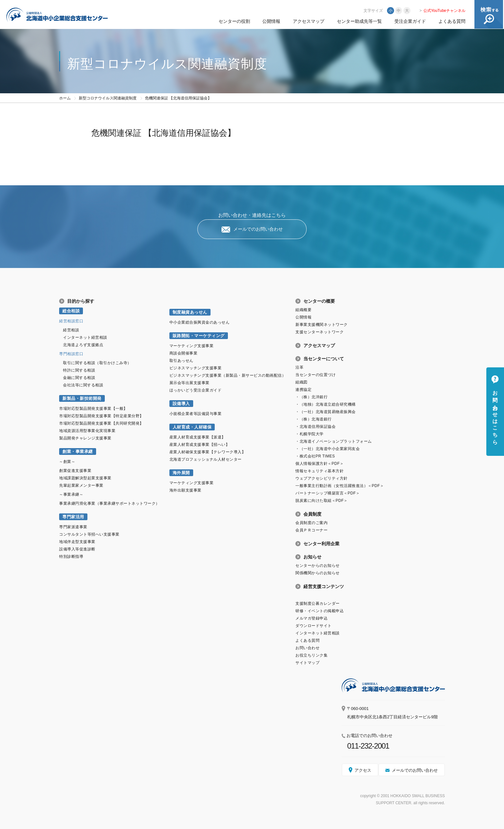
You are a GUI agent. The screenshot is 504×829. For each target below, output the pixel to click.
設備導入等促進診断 (77, 549)
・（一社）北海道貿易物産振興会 (326, 412)
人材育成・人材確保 (192, 427)
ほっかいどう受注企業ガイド (196, 390)
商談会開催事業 (184, 353)
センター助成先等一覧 (359, 21)
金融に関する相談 (79, 378)
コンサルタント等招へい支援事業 (89, 534)
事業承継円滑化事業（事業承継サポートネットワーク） (109, 503)
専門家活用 (73, 517)
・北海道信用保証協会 (315, 427)
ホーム (65, 98)
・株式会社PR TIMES (315, 456)
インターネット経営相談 (85, 337)
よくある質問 (452, 21)
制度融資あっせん (190, 312)
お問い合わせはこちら (495, 415)
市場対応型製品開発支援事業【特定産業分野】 (101, 416)
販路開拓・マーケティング (199, 336)
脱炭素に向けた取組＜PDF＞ (322, 501)
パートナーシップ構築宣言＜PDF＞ (328, 493)
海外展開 (181, 473)
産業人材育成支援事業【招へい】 (200, 445)
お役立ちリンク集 (311, 655)
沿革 (299, 367)
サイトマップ (307, 663)
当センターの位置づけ (315, 375)
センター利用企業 (321, 544)
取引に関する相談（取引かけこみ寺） (97, 363)
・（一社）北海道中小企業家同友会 (328, 449)
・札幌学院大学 (310, 434)
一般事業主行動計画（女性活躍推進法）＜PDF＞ (340, 486)
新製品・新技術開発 (82, 398)
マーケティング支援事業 (192, 346)
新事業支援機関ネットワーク (322, 325)
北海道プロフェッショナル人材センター (206, 459)
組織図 (301, 382)
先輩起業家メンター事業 (81, 485)
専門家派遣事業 (73, 527)
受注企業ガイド (410, 21)
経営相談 (71, 330)
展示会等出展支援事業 (189, 383)
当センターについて (324, 359)
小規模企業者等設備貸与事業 (196, 414)
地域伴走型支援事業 (77, 542)
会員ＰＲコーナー (311, 530)
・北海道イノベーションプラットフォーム (334, 441)
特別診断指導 (71, 557)
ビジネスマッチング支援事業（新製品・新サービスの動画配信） (228, 375)
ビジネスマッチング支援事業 (196, 368)
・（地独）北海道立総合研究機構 (326, 404)
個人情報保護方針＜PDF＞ (319, 464)
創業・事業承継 (78, 451)
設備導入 (181, 404)
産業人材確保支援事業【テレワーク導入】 (208, 452)
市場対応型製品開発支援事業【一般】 (93, 409)
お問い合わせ (307, 648)
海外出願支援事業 (185, 490)
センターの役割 (234, 21)
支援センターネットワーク (319, 332)
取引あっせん (181, 361)
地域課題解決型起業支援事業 (85, 478)
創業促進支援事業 (75, 471)
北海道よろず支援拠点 (83, 345)
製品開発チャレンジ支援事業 (85, 438)
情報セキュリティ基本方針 (319, 471)
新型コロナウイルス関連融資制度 (108, 98)
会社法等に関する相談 (83, 385)
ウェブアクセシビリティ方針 (322, 478)
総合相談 (71, 311)
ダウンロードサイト (314, 626)
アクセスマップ (309, 21)
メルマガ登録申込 (311, 618)
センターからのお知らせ (318, 566)
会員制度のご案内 (311, 523)
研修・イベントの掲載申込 (319, 611)
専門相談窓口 (71, 354)
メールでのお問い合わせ (258, 229)
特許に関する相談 (79, 370)
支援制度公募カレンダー (318, 603)
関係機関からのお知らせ (318, 573)
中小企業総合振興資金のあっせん (200, 322)
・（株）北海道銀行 (314, 419)
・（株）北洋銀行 (311, 397)
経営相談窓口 (71, 321)
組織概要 (303, 310)
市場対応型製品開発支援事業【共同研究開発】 (101, 423)
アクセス (363, 770)
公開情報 (271, 21)
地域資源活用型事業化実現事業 (87, 431)
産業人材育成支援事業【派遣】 (198, 437)
